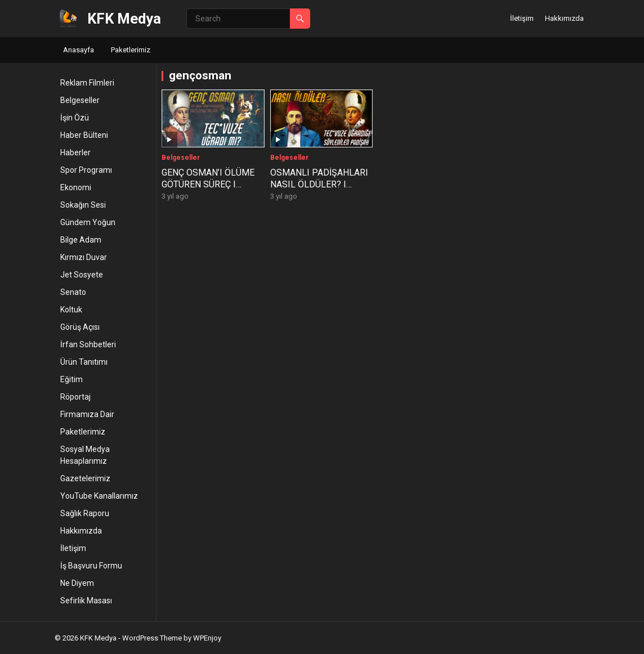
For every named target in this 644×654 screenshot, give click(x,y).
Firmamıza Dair (87, 414)
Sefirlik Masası (86, 601)
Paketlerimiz (131, 50)
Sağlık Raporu (85, 513)
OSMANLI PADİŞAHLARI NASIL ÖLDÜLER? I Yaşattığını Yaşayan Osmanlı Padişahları (319, 190)
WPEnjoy (207, 638)
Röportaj (75, 397)
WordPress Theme (152, 638)
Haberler (75, 153)
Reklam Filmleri (87, 83)
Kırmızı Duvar (84, 257)
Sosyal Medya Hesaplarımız (85, 455)
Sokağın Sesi (83, 205)
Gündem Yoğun (88, 222)
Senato (73, 292)
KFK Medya (124, 19)
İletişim (522, 18)
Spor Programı (86, 170)
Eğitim (71, 379)
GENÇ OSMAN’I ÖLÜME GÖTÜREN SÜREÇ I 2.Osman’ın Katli (208, 184)
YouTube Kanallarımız (99, 496)
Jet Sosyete (82, 275)
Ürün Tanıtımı (84, 362)
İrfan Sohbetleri (88, 344)
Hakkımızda (564, 18)
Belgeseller (80, 100)
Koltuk (71, 310)
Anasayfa (79, 50)
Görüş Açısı (80, 327)
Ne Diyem (77, 583)
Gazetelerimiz (85, 478)
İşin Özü (75, 118)
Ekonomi (76, 187)
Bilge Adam (81, 240)
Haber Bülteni (84, 135)
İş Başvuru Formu (91, 566)
